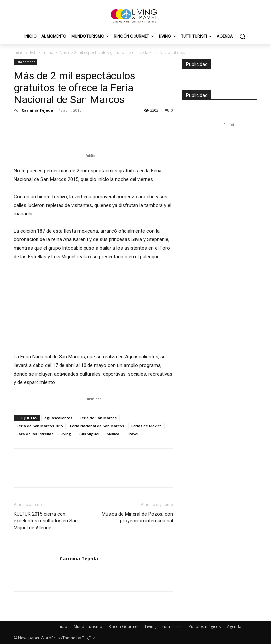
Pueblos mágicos (205, 626)
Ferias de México (147, 426)
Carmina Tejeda (37, 110)
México (113, 434)
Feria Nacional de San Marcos (97, 426)
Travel (133, 434)
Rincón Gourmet (124, 626)
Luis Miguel (89, 434)
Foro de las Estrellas (35, 434)
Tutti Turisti (172, 626)
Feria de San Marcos (98, 418)
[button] (242, 36)
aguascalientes (58, 418)
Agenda (234, 626)
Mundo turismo (88, 626)
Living (66, 434)
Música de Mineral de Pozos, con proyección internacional (137, 517)
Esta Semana (42, 53)
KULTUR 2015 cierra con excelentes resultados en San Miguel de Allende (46, 521)
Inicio (19, 53)
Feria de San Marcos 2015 (40, 426)
